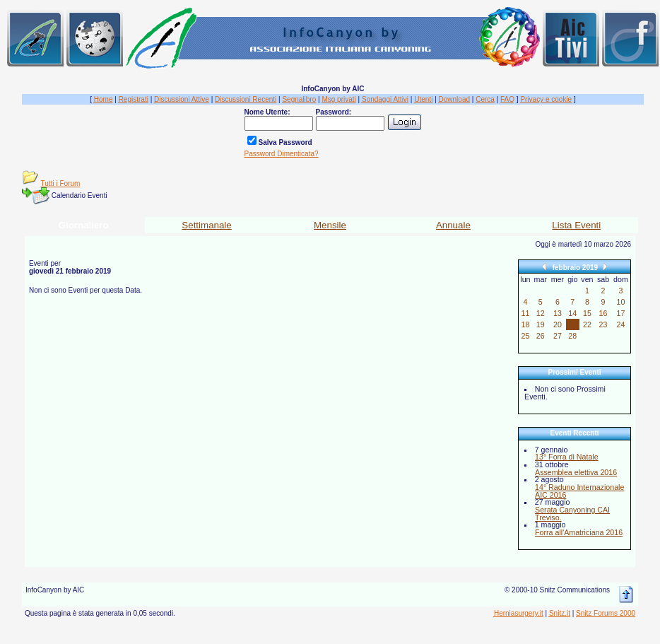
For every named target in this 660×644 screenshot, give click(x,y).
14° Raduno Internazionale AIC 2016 (579, 491)
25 (525, 336)
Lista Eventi (576, 225)
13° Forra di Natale (567, 457)
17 (620, 313)
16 (603, 313)
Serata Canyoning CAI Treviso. (572, 514)
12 (541, 313)
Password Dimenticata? (282, 154)
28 (572, 336)
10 (620, 302)
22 (587, 324)
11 (525, 313)
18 (525, 324)
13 (558, 313)
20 (558, 324)
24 (620, 324)
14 (572, 313)
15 (587, 313)
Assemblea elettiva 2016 (576, 472)
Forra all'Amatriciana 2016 (579, 532)
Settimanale (206, 225)
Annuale (453, 225)
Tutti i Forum (61, 183)
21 (572, 324)
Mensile (330, 225)
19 (541, 324)
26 (541, 336)
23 (603, 324)
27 (558, 336)
